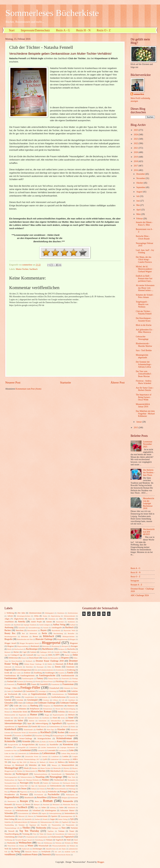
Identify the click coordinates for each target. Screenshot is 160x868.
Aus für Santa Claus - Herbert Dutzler (145, 389)
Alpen (30, 619)
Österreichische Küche (63, 855)
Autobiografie (57, 628)
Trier (35, 834)
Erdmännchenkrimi (47, 670)
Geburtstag (52, 691)
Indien (16, 718)
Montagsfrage (11, 768)
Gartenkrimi (30, 691)
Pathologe (72, 789)
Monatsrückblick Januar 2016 (143, 405)
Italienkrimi (42, 721)
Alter (61, 619)
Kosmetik (8, 736)
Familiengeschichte (47, 676)
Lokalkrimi (55, 756)
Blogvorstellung (23, 646)
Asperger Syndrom (30, 625)
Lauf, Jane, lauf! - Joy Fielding (145, 251)
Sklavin (31, 816)
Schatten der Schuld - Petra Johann (145, 296)
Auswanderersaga (34, 628)
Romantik (8, 804)
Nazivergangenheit (11, 777)
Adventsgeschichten (23, 616)
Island (71, 718)
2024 (136, 135)
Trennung (26, 834)
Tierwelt (11, 831)
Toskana (61, 831)
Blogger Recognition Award (29, 643)
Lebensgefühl (21, 747)
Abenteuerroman (35, 613)
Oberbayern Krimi (69, 783)
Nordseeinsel (59, 780)
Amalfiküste (9, 622)
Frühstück (67, 688)
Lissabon (17, 756)
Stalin (20, 819)
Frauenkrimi (55, 684)
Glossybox (9, 703)
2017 (136, 166)
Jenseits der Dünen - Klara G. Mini (144, 224)
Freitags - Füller (11, 688)
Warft (76, 840)
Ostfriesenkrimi (56, 786)
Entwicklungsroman (24, 670)
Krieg (47, 736)
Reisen (54, 797)
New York (72, 777)
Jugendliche (71, 723)
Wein (39, 843)
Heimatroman (48, 709)
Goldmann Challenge (47, 703)
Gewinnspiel (33, 700)
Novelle (37, 783)
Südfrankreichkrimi (20, 822)
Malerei (52, 762)
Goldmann (30, 703)
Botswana (46, 646)
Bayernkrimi (56, 630)
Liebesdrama (34, 753)
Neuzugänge (56, 777)
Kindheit (40, 729)
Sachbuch (33, 269)
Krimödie (26, 741)
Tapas (73, 822)
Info (23, 718)
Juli (138, 196)
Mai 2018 (23, 762)
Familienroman (11, 678)
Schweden (9, 813)
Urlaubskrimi (30, 837)
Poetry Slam (41, 792)
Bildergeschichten (68, 636)
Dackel (67, 655)
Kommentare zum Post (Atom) (29, 389)
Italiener (32, 721)
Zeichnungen (37, 849)
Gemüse (18, 697)
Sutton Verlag (63, 819)
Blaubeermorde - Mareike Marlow (144, 345)
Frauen (34, 684)
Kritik (37, 742)
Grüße (16, 706)
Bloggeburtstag (62, 639)
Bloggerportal (51, 643)
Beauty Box (10, 633)
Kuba (44, 742)
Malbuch (43, 762)
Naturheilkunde (56, 774)
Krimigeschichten (44, 739)
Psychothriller (54, 794)
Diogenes (65, 658)
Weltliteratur (48, 843)
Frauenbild (44, 684)
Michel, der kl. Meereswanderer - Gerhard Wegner (144, 269)
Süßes (57, 822)
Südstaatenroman (46, 822)
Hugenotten (23, 715)
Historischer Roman (41, 711)
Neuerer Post (13, 383)
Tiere (64, 828)
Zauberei (15, 849)
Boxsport (65, 646)
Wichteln (68, 843)
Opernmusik (42, 786)
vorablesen (10, 854)
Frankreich (22, 684)
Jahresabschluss (56, 721)
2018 (136, 161)
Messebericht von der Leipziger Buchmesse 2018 (149, 503)
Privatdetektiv (10, 795)
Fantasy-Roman (53, 678)
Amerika (22, 622)
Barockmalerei (32, 630)
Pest (6, 792)
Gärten (25, 706)
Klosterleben (33, 732)
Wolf (6, 849)
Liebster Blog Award (68, 753)
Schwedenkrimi (23, 813)
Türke (41, 834)
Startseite (66, 383)
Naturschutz (70, 774)
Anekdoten (71, 622)
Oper (33, 786)
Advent (10, 616)
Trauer (72, 831)
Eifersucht (19, 667)
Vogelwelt (59, 840)
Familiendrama (10, 676)
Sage (36, 807)
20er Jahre (21, 613)
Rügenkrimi (9, 807)
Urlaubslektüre (42, 837)
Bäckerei (7, 652)
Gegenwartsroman (39, 694)
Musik (26, 768)
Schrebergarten (50, 810)
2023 (136, 139)
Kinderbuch (10, 729)
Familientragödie (28, 678)
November (141, 178)
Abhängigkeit (49, 613)
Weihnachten (25, 843)
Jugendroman (23, 726)
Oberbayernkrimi (10, 786)
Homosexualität (10, 715)
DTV (58, 655)
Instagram (135, 581)
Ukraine (49, 834)
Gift (63, 700)
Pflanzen (13, 792)
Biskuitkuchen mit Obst (25, 639)
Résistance (56, 804)
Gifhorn (55, 700)
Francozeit (11, 684)
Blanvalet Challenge (44, 639)
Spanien (54, 816)
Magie (14, 762)
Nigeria (20, 780)
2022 (136, 143)
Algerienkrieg (55, 616)
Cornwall (30, 655)
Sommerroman (42, 816)
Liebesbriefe (22, 753)
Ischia (63, 718)
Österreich (46, 855)
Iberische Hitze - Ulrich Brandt (143, 237)
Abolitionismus (73, 613)
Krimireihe (10, 741)
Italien (20, 721)
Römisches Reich (69, 804)
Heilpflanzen (35, 709)
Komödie (72, 732)
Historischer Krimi (20, 712)
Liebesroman (49, 753)
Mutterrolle (57, 768)
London (65, 756)
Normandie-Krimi (11, 783)
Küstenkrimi (68, 744)
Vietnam (49, 840)
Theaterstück (70, 825)
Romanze (19, 804)
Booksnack (35, 646)
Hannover (71, 706)
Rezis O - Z (104, 30)
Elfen (49, 667)
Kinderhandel (28, 729)
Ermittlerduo (60, 670)
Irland (55, 718)
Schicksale (8, 810)
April (139, 210)
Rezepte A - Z (136, 585)
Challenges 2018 (45, 652)
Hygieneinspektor (59, 715)
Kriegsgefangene (59, 736)
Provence (24, 794)
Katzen (65, 726)
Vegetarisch (69, 837)
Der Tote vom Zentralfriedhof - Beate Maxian (144, 374)
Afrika (36, 616)
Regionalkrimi (12, 797)
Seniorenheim (70, 813)
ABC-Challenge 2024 (140, 595)
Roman (48, 801)
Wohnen (72, 846)
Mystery (67, 768)
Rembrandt (74, 798)
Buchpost (61, 649)
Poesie (32, 792)
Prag (73, 792)
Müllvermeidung (70, 771)
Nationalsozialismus (41, 774)
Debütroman (13, 658)
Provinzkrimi (39, 795)
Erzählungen (50, 673)
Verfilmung (8, 840)
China (65, 652)
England (8, 670)
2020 (136, 152)
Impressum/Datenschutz (35, 30)
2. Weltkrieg (9, 613)
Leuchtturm (62, 750)
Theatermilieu (56, 825)
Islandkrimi (9, 721)
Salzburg (53, 807)
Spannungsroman (67, 816)
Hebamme (22, 709)
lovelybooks (46, 852)
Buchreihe (71, 649)
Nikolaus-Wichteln (32, 780)
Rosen (28, 804)
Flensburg (29, 681)
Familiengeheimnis (27, 676)
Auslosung (9, 627)
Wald (69, 840)
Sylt (72, 819)
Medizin (71, 762)
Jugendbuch (57, 723)
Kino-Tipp (50, 729)
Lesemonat (25, 750)
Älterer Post (118, 383)
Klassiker (61, 729)
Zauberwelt (25, 849)
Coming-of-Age (16, 655)
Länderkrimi (54, 759)
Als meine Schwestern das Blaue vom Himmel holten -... (145, 288)
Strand (45, 819)
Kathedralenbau (55, 726)
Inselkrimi (46, 718)
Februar (140, 219)
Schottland (37, 810)
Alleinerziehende (69, 616)
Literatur (45, 756)
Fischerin (20, 681)
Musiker (35, 768)
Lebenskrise (33, 747)
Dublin (50, 664)
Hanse (7, 709)
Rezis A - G (63, 30)
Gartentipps (42, 691)
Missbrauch (20, 765)
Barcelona (20, 630)
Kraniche (18, 736)
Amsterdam (60, 622)
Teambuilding (9, 825)
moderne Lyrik (70, 852)
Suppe (53, 819)
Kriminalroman (64, 738)
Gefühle (24, 694)
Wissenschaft (43, 846)
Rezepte (24, 801)
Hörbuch (71, 715)
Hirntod (7, 712)
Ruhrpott (37, 804)
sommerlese (139, 94)
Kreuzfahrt (39, 736)
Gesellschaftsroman (58, 697)
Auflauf (73, 625)
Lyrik (45, 759)
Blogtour (11, 646)
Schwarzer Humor (67, 810)
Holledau (61, 712)
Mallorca (61, 762)
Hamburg (34, 706)
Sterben (37, 819)
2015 (136, 428)
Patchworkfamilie (60, 789)
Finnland (10, 681)
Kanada (34, 726)
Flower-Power (48, 681)
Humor (34, 715)
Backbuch (69, 627)
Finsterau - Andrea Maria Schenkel (144, 382)
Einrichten (29, 667)
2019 (136, 157)
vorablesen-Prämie (30, 855)
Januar (139, 422)
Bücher (16, 652)
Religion (65, 798)
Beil (23, 633)
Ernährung (71, 670)
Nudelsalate (55, 783)
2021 (136, 148)
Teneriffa (44, 825)
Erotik (7, 673)
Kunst (59, 741)
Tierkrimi (74, 828)
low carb (58, 852)
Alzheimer (71, 619)
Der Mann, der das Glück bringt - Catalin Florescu (144, 260)
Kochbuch (46, 732)
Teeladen (22, 825)
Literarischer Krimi (31, 756)
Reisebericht (29, 798)
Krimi (8, 738)
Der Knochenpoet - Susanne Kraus (144, 319)
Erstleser (27, 673)
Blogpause (74, 643)
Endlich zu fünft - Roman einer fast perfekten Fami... (144, 278)
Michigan (8, 765)
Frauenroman (68, 684)
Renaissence (12, 801)
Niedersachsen (9, 780)
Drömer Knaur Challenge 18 (34, 664)
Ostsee (24, 789)
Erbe (36, 670)
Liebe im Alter (10, 753)
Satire (62, 807)
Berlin (44, 633)
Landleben (8, 747)
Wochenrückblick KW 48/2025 (149, 532)
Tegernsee (33, 825)
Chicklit (57, 652)
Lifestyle (7, 756)
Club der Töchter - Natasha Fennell (144, 313)
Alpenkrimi (40, 619)
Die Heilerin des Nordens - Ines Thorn (149, 472)
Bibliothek (25, 636)
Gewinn (8, 700)
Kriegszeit (71, 736)
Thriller (26, 828)
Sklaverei (22, 816)
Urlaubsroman (56, 837)
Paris (49, 789)
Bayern (44, 630)
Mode (44, 765)
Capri (25, 652)
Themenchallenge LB (12, 828)
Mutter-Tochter (22, 269)
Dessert (24, 658)
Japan (29, 723)
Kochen (61, 732)
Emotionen (70, 667)
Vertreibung (39, 840)
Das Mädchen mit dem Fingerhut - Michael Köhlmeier (145, 414)
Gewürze (46, 700)
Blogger (73, 639)
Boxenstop (56, 646)
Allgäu (7, 619)
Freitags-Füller (30, 688)
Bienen (35, 636)
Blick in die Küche (144, 325)
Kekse (73, 726)
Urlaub (20, 837)
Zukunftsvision (51, 849)
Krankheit (28, 736)
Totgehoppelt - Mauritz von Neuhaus (142, 304)
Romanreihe (68, 801)
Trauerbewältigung (12, 834)
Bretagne (74, 646)
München (8, 774)
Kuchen (51, 742)
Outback (34, 789)
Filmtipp (75, 678)
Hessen (58, 709)
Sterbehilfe (28, 819)
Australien (22, 628)
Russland (46, 804)
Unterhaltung (9, 837)
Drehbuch (29, 661)
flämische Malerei (31, 852)
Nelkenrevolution (26, 777)
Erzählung (38, 673)
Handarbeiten (59, 706)
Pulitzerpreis (70, 795)
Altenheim (52, 619)
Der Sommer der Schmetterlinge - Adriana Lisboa (144, 364)
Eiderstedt (8, 667)
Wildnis (22, 846)
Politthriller (53, 792)
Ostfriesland (70, 786)
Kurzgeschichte (13, 745)
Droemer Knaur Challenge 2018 (50, 661)
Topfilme (51, 831)
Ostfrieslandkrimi (11, 789)
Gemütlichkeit (29, 697)
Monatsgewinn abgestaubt (142, 356)
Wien (76, 843)
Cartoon (33, 652)
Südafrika (8, 822)
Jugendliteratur (9, 726)
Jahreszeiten (70, 721)
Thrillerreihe (41, 828)
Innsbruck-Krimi (33, 718)
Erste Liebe (17, 673)
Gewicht (72, 697)
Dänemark (59, 664)
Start (12, 30)
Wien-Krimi (12, 846)
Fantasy (40, 678)
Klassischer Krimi (20, 732)
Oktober (140, 183)
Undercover (71, 834)
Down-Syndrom (17, 661)
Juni (138, 201)
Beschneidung (58, 633)
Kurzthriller (54, 745)
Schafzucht (71, 807)
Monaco (54, 765)
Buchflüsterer (48, 649)
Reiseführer (42, 797)
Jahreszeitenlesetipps (13, 723)
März (139, 214)
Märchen (42, 771)
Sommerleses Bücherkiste (52, 13)
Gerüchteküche (43, 697)
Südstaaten (34, 822)
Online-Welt (24, 786)
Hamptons (47, 706)
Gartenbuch (18, 691)
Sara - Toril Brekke (144, 350)
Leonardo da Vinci (11, 750)
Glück (20, 703)
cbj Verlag (15, 852)
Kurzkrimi (42, 745)
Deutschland (34, 658)
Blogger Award (10, 643)
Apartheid (17, 625)
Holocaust (72, 712)
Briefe (9, 649)
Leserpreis (41, 750)
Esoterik (61, 673)
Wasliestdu (11, 843)
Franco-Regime (73, 681)
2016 (136, 170)
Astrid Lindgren (45, 625)
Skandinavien (10, 816)
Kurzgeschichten (28, 745)
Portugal (64, 792)
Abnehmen (61, 613)
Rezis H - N (83, 30)
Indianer (7, 718)
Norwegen (24, 783)
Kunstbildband (72, 742)
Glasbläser (71, 700)
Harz (13, 709)
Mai (138, 205)
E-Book (70, 664)
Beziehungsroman (11, 636)
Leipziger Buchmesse (67, 747)
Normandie (71, 780)
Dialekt (45, 658)
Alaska (45, 616)
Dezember (141, 174)
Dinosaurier (54, 658)
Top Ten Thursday (29, 831)
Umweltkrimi (60, 834)
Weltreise (58, 843)
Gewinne (20, 700)
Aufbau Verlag (59, 625)
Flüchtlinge (60, 681)
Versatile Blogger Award (24, 840)
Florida (38, 681)
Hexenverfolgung (69, 709)
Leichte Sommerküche (49, 747)
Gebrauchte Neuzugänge (142, 338)
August (140, 192)
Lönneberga (66, 759)
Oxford (42, 789)
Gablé (9, 691)
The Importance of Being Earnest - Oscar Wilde (144, 397)
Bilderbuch (49, 636)
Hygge (47, 715)
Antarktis (8, 625)
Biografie (8, 639)
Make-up (33, 762)
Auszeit (46, 628)
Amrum (49, 622)
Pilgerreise (23, 792)
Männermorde (30, 771)
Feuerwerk (65, 678)
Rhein (37, 801)
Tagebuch (65, 822)
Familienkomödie (68, 676)
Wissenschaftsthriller (59, 846)
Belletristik (33, 633)
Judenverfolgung (42, 723)
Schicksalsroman (22, 810)
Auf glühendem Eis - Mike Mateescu (144, 331)
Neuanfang (40, 777)
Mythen (20, 771)
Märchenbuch (55, 771)
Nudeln (45, 783)
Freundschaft (54, 688)
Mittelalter (33, 765)
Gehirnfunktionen (58, 694)
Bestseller (71, 633)
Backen (8, 630)
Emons (58, 667)
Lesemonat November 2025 (148, 444)
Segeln (44, 813)
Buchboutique (32, 649)
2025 (136, 130)
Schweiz (35, 813)
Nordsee (45, 780)
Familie (70, 673)
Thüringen (55, 828)
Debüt (75, 655)
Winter (30, 846)
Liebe (71, 750)
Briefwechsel (19, 649)
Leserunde (51, 750)
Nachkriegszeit (22, 774)
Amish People (36, 622)
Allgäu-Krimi (19, 619)
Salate (44, 807)
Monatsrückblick (68, 765)
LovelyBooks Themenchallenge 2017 (27, 759)
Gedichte (63, 691)
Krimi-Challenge (26, 739)
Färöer (76, 688)
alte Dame (62, 849)
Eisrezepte (40, 667)
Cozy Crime (41, 655)
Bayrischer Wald (69, 630)
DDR (50, 655)
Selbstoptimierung (55, 813)
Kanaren (43, 726)
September (141, 187)
